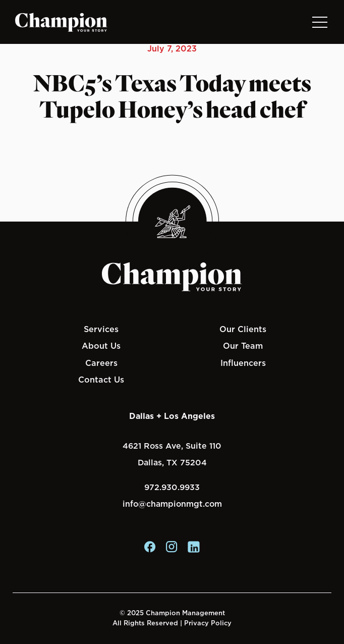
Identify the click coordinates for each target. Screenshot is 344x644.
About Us (101, 346)
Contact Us (101, 380)
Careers (101, 363)
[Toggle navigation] (319, 22)
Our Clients (243, 329)
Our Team (243, 346)
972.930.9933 (172, 487)
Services (101, 329)
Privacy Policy (208, 623)
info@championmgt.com (172, 504)
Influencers (243, 363)
